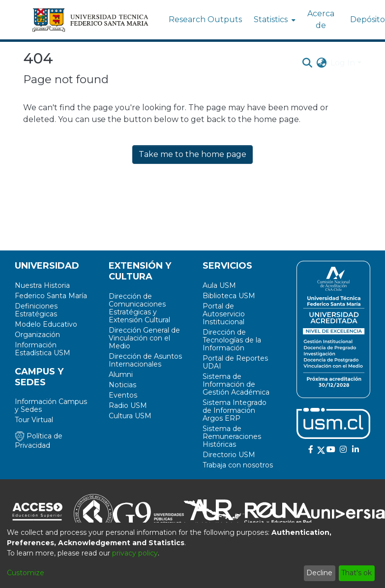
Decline (319, 573)
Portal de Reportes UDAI (235, 362)
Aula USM (219, 285)
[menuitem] (274, 20)
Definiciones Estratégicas (36, 310)
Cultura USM (130, 416)
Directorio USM (229, 455)
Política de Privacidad (39, 441)
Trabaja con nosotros (238, 465)
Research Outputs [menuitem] (205, 19)
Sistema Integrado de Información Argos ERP (235, 410)
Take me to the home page (192, 154)
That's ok (356, 573)
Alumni (121, 374)
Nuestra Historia (42, 285)
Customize (26, 573)
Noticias (122, 385)
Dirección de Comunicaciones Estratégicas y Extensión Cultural (139, 308)
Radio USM (128, 405)
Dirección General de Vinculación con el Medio (144, 338)
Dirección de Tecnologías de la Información (232, 340)
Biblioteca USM (229, 296)
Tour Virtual (34, 420)
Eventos (123, 395)
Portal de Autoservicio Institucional (224, 314)
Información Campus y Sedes (51, 405)
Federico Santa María (51, 296)
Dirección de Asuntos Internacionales (145, 360)
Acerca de (321, 19)
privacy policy (135, 553)
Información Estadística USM (43, 349)
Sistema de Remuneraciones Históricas (232, 436)
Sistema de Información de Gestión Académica (236, 384)
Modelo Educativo (46, 324)
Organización (37, 335)
